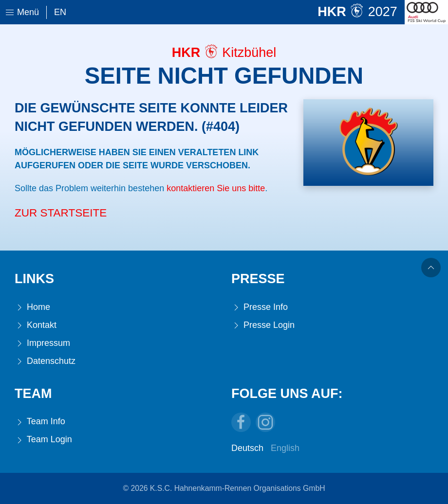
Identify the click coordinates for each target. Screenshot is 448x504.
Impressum (42, 343)
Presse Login (263, 325)
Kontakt (36, 325)
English (285, 448)
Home (32, 307)
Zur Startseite (61, 213)
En (60, 12)
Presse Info (260, 307)
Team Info (40, 422)
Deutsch (247, 448)
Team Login (43, 440)
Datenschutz (45, 361)
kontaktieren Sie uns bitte (216, 188)
